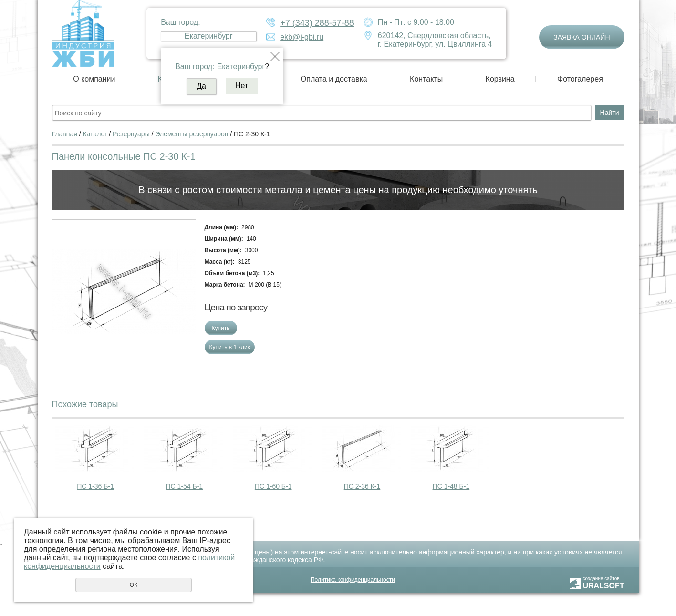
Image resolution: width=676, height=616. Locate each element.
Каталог (95, 134)
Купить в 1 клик (230, 347)
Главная (65, 134)
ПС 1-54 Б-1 (185, 486)
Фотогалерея (580, 79)
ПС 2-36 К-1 (362, 486)
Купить (221, 328)
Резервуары (131, 134)
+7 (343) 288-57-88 (317, 23)
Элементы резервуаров (192, 134)
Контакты (426, 79)
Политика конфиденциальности (353, 580)
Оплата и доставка (334, 79)
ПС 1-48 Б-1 (451, 486)
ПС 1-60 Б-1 (273, 486)
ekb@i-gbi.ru (302, 37)
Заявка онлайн (582, 37)
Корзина (500, 79)
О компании (94, 79)
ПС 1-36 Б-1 (95, 486)
